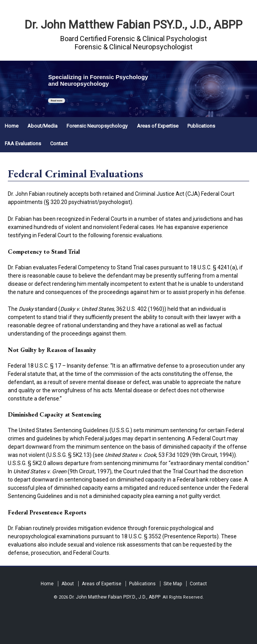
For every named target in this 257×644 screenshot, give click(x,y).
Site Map (173, 584)
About (68, 584)
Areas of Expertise (158, 126)
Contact (59, 143)
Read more (57, 101)
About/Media (42, 126)
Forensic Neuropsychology (97, 126)
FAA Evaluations (23, 143)
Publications (201, 126)
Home (12, 126)
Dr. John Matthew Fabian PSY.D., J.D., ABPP (134, 25)
